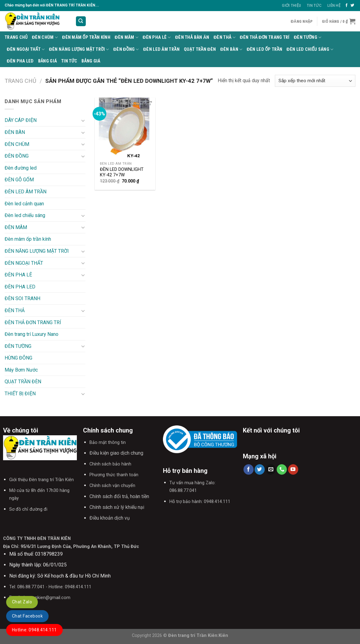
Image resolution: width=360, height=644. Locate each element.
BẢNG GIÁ (48, 61)
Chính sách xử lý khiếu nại (117, 507)
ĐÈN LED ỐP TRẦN (264, 49)
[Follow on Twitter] (352, 6)
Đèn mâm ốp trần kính (86, 37)
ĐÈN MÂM (127, 37)
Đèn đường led (21, 168)
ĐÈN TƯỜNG (308, 37)
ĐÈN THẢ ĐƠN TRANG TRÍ (265, 37)
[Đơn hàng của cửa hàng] (315, 81)
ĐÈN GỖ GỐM (19, 180)
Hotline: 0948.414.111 (34, 630)
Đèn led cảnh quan (24, 204)
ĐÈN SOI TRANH (22, 298)
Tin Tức (314, 5)
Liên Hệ (334, 5)
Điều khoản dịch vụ (110, 518)
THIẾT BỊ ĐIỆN (20, 394)
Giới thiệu (291, 5)
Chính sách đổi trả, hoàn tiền (119, 496)
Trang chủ (20, 81)
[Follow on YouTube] (293, 469)
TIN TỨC (69, 61)
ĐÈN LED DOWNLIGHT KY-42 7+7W (122, 172)
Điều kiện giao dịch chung (116, 453)
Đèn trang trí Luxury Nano (32, 334)
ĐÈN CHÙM (45, 37)
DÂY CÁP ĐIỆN (21, 120)
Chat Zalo (22, 602)
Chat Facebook (27, 616)
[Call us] (282, 469)
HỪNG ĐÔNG (18, 358)
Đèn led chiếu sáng (310, 49)
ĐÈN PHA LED (20, 61)
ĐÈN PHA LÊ (157, 37)
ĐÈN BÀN (231, 49)
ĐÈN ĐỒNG (126, 49)
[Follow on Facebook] (346, 6)
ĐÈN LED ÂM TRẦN (161, 49)
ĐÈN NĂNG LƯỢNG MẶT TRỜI (79, 49)
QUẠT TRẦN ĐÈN (200, 49)
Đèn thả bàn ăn (192, 37)
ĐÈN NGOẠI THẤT (26, 49)
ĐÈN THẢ (225, 37)
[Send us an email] (271, 469)
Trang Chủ (16, 37)
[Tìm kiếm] (81, 21)
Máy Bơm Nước (21, 370)
